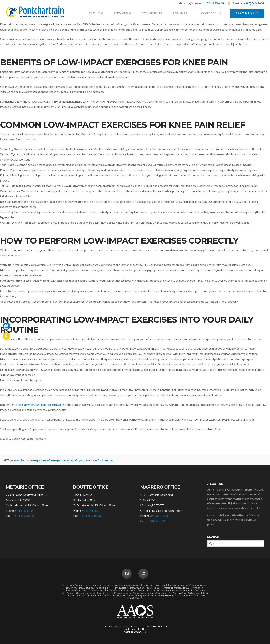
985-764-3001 (91, 511)
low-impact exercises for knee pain (92, 460)
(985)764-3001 (254, 3)
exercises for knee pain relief (32, 460)
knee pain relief (60, 460)
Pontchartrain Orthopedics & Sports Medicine (142, 626)
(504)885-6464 (216, 3)
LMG (142, 629)
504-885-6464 (24, 511)
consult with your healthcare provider (41, 405)
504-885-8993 (24, 516)
